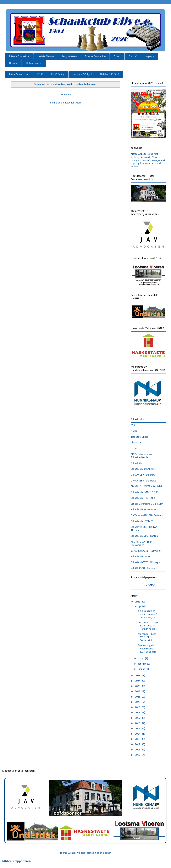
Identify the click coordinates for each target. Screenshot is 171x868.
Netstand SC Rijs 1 (82, 74)
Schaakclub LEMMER (142, 521)
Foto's (117, 57)
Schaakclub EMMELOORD (145, 492)
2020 (138, 702)
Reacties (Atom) (74, 103)
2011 (138, 750)
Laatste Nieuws (46, 57)
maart (142, 659)
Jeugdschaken (69, 57)
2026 (138, 602)
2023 (138, 686)
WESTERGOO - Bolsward (144, 568)
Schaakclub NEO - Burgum (145, 536)
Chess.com (137, 443)
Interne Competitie (19, 57)
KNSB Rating (58, 74)
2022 (138, 692)
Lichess (135, 449)
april (141, 607)
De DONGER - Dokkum (143, 475)
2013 (138, 739)
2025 (138, 676)
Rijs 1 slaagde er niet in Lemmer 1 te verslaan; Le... (147, 614)
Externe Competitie (95, 57)
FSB (133, 425)
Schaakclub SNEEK (141, 557)
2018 (138, 713)
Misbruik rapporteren (16, 861)
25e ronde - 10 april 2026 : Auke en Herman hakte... (148, 626)
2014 (138, 734)
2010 (138, 755)
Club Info (133, 57)
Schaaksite (136, 463)
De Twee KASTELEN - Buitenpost (148, 516)
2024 (138, 681)
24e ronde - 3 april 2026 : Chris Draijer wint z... (147, 637)
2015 (138, 729)
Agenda (150, 57)
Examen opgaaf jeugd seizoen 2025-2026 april (147, 649)
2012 (138, 745)
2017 (138, 718)
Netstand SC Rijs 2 (110, 74)
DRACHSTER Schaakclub (144, 481)
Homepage (65, 94)
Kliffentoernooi (34, 63)
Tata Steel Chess (139, 437)
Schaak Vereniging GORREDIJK (147, 504)
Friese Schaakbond (19, 74)
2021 (138, 697)
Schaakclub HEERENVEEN (144, 510)
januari (142, 669)
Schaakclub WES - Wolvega (145, 562)
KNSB (40, 74)
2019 (138, 707)
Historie (13, 63)
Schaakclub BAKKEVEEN (144, 469)
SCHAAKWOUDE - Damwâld (146, 551)
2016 (138, 723)
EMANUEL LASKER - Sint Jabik (147, 487)
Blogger (107, 853)
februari (143, 664)
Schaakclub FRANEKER (143, 498)
